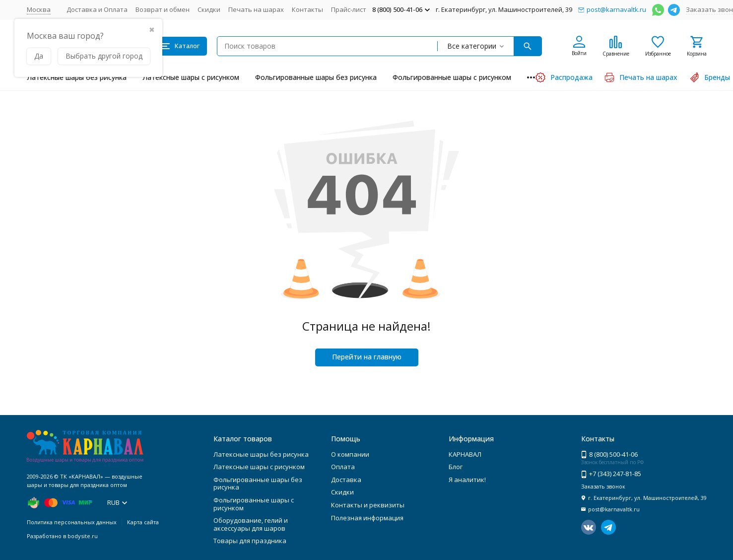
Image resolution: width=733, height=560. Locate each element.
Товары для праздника (250, 541)
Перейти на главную (367, 357)
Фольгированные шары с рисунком (452, 77)
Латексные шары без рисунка (77, 77)
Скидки (209, 9)
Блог (456, 467)
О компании (350, 454)
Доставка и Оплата (97, 9)
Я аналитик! (467, 480)
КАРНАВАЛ (465, 454)
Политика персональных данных (72, 522)
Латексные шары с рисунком (191, 77)
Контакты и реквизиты (368, 505)
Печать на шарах (256, 9)
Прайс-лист (349, 9)
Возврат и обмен (163, 9)
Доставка (346, 480)
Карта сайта (143, 522)
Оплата (343, 467)
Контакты (307, 9)
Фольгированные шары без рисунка (316, 77)
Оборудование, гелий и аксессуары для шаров (251, 524)
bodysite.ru (83, 536)
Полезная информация (367, 518)
